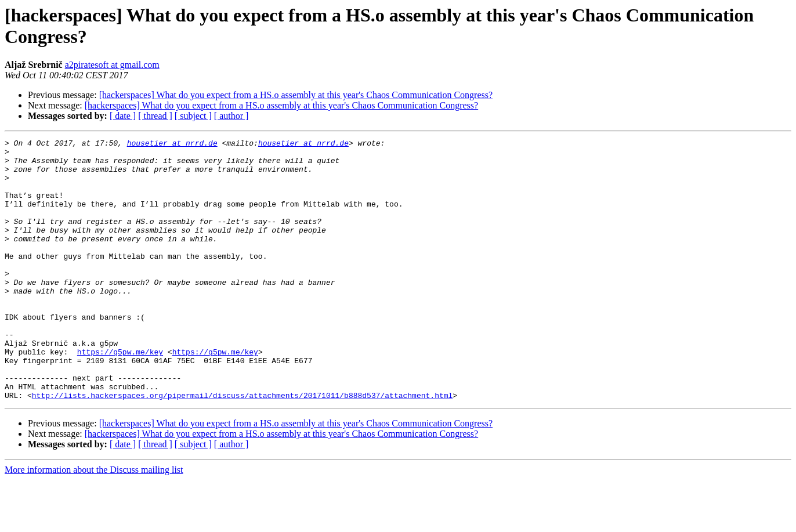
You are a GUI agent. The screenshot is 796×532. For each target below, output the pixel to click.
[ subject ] (193, 116)
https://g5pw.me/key (120, 395)
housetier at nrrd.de (172, 144)
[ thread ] (155, 116)
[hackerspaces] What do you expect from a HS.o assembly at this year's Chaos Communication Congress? (296, 95)
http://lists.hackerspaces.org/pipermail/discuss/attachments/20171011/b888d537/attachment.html (242, 447)
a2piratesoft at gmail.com (112, 65)
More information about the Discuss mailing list (94, 522)
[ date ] (123, 116)
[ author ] (231, 116)
